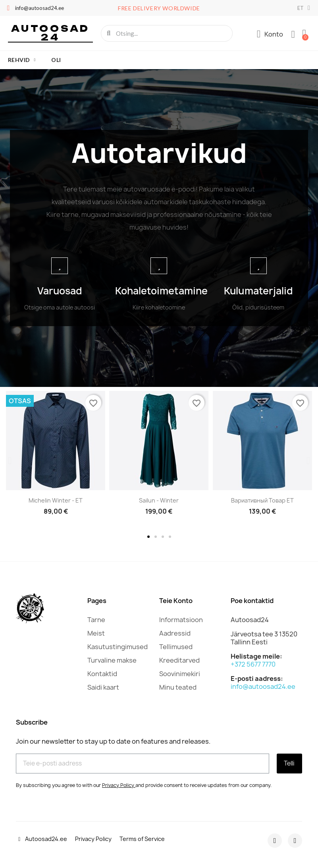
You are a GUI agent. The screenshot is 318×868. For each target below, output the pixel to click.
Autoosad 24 (50, 33)
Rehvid (22, 60)
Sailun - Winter (159, 500)
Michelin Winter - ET (56, 500)
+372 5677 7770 (253, 664)
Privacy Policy (118, 785)
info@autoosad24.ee (263, 686)
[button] (10, 460)
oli (56, 60)
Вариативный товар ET (262, 500)
